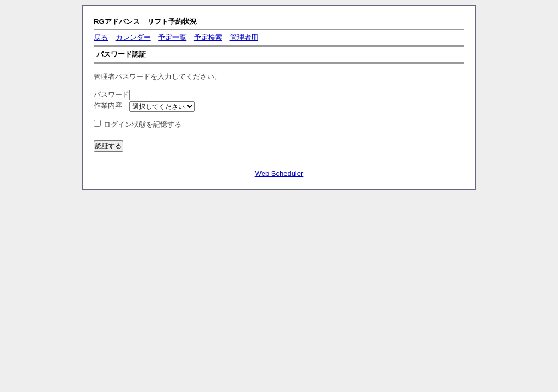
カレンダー (133, 37)
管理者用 (244, 37)
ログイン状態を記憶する (142, 124)
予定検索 (208, 37)
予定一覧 (172, 37)
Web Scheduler (279, 173)
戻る (101, 37)
